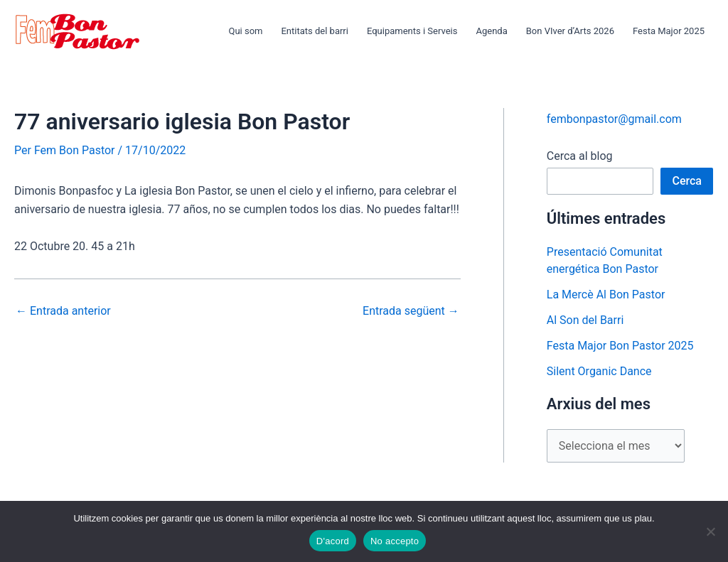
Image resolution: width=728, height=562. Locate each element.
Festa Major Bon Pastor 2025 (620, 346)
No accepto (395, 541)
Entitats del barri (314, 31)
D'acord (333, 541)
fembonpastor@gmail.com (614, 119)
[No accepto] (710, 531)
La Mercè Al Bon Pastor (606, 294)
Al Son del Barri (585, 320)
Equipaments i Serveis (412, 31)
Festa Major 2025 (669, 31)
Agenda (491, 31)
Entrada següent (411, 311)
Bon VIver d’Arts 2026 (570, 31)
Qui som (245, 31)
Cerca (687, 181)
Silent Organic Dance (599, 371)
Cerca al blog (580, 156)
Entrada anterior (63, 311)
